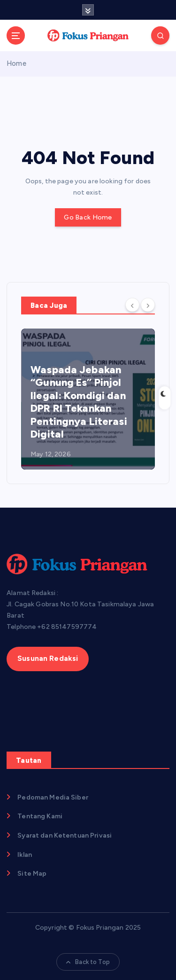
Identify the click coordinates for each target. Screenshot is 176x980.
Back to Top (88, 962)
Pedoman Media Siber (53, 797)
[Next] (148, 305)
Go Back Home (88, 217)
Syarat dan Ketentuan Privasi (65, 835)
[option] (88, 399)
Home (16, 63)
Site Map (32, 874)
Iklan (25, 855)
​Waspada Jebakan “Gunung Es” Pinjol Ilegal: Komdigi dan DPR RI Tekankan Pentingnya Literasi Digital (79, 402)
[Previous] (132, 305)
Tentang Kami (40, 816)
